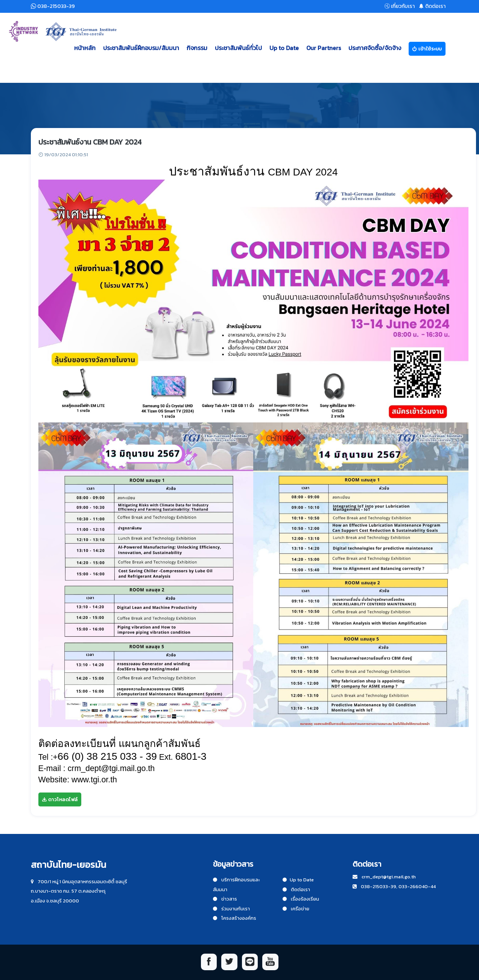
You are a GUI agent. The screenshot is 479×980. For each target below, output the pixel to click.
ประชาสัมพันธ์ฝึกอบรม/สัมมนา (141, 48)
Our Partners (324, 48)
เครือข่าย (296, 909)
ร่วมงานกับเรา (231, 909)
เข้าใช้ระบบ (427, 49)
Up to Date (284, 48)
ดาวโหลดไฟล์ (60, 799)
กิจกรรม (197, 48)
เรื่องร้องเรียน (301, 899)
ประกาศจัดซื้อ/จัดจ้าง (375, 48)
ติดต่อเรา (296, 889)
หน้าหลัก (85, 48)
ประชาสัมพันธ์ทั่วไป (238, 48)
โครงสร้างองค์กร (235, 918)
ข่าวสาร (225, 899)
